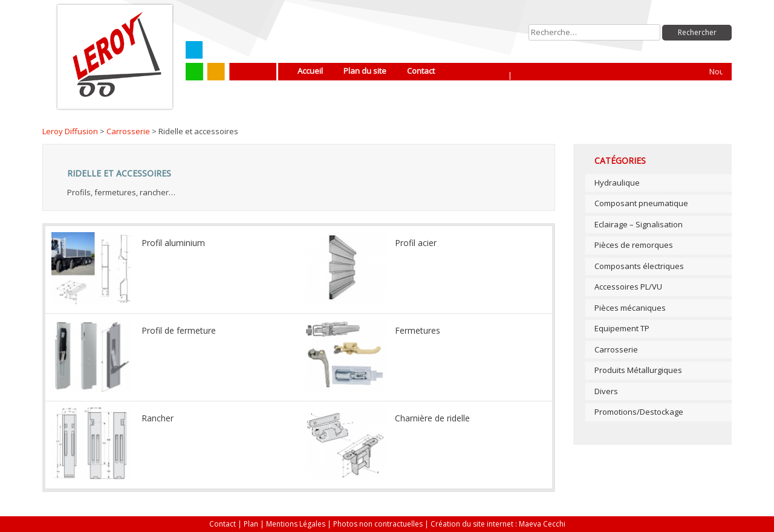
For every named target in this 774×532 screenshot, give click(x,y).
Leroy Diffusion (70, 131)
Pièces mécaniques (630, 308)
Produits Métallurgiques (638, 370)
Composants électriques (639, 266)
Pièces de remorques (634, 245)
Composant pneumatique (641, 203)
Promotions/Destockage (639, 412)
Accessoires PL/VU (628, 287)
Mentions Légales (296, 524)
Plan (251, 524)
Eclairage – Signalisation (639, 224)
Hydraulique (617, 183)
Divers (606, 391)
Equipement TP (622, 328)
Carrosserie (128, 131)
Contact (421, 71)
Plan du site (365, 71)
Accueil (310, 71)
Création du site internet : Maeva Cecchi (498, 524)
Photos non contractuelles (378, 524)
